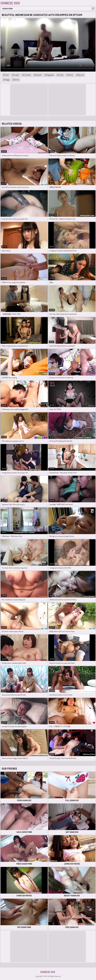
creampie (27, 75)
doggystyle (50, 75)
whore (17, 80)
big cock (81, 75)
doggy (7, 80)
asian (7, 75)
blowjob (39, 75)
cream (61, 75)
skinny (71, 75)
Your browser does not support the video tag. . (48, 45)
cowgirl (17, 75)
